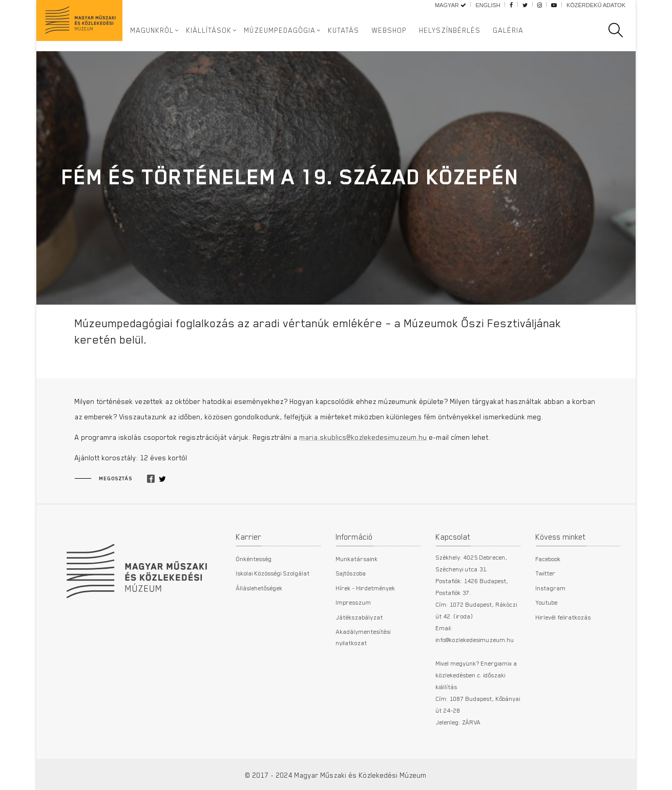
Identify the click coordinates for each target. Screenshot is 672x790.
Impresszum (354, 602)
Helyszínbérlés (450, 30)
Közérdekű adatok (596, 5)
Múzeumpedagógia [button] (280, 30)
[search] (621, 30)
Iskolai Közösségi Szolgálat (273, 573)
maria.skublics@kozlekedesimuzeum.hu (363, 437)
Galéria (509, 30)
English (488, 5)
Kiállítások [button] (209, 30)
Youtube (547, 602)
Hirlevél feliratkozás (563, 617)
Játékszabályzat (360, 617)
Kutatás (344, 30)
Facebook (548, 559)
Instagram (551, 588)
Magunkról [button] (152, 30)
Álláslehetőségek (259, 588)
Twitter (546, 573)
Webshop (390, 30)
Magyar (450, 5)
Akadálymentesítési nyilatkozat (363, 637)
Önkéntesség (254, 559)
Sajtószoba (351, 573)
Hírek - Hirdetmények (366, 588)
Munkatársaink (357, 559)
